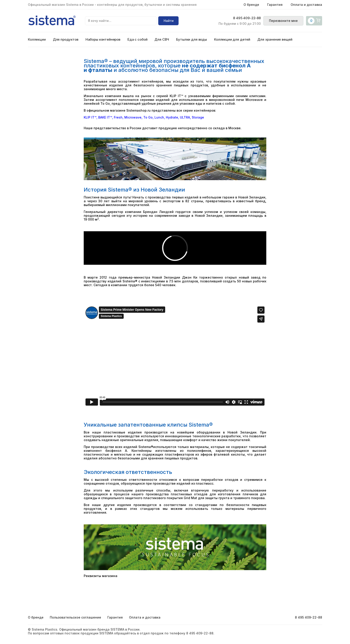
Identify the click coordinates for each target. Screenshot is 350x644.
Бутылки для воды (192, 39)
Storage (198, 117)
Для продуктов (66, 39)
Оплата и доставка (306, 5)
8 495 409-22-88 (247, 18)
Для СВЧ (162, 39)
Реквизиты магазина (101, 576)
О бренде (251, 5)
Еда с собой (137, 39)
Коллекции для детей (232, 39)
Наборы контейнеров (103, 39)
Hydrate (172, 117)
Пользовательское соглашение (75, 617)
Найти (169, 21)
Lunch (159, 117)
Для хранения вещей (275, 39)
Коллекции (37, 39)
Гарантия (275, 5)
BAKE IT (104, 117)
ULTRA (185, 117)
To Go (148, 117)
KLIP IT (89, 117)
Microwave (133, 117)
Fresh (118, 117)
